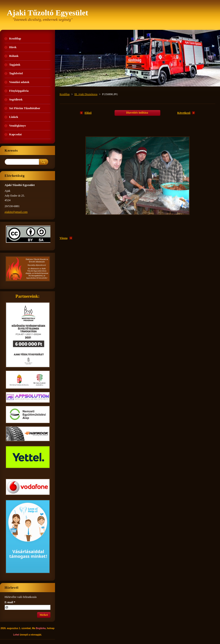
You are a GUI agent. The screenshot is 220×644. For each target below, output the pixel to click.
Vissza (63, 238)
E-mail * (10, 602)
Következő (184, 113)
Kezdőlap (65, 94)
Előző (88, 113)
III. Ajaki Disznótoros (86, 94)
